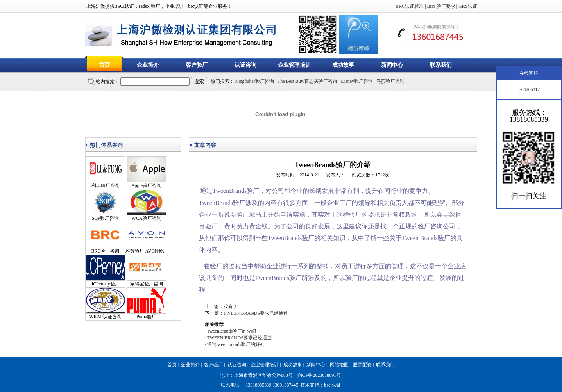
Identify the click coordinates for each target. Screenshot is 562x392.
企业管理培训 (294, 65)
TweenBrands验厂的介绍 (231, 331)
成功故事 (343, 65)
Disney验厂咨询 (357, 81)
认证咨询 (245, 65)
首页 (104, 65)
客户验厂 (197, 65)
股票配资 (362, 365)
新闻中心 (392, 65)
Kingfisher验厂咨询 (255, 81)
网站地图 (339, 365)
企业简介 (148, 65)
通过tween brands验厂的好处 (236, 344)
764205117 (529, 89)
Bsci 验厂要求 (441, 6)
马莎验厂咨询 (390, 81)
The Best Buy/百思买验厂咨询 (307, 81)
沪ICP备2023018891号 (319, 375)
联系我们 (441, 65)
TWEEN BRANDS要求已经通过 (256, 313)
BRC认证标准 (410, 6)
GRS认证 (468, 6)
